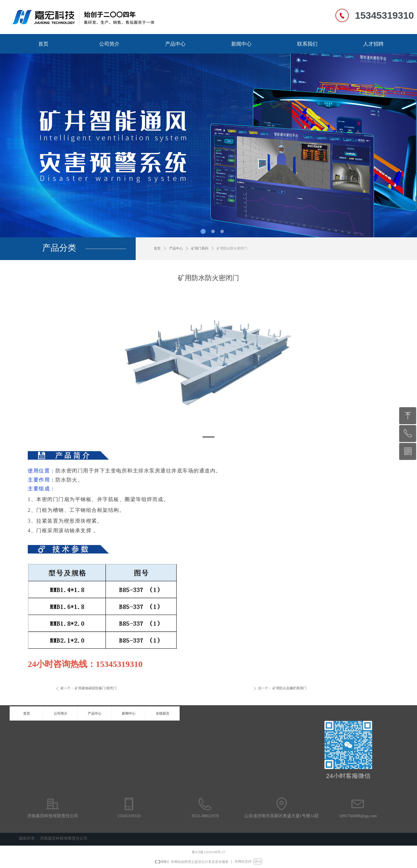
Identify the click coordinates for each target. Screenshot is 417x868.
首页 (157, 248)
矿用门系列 (200, 248)
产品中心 (176, 248)
